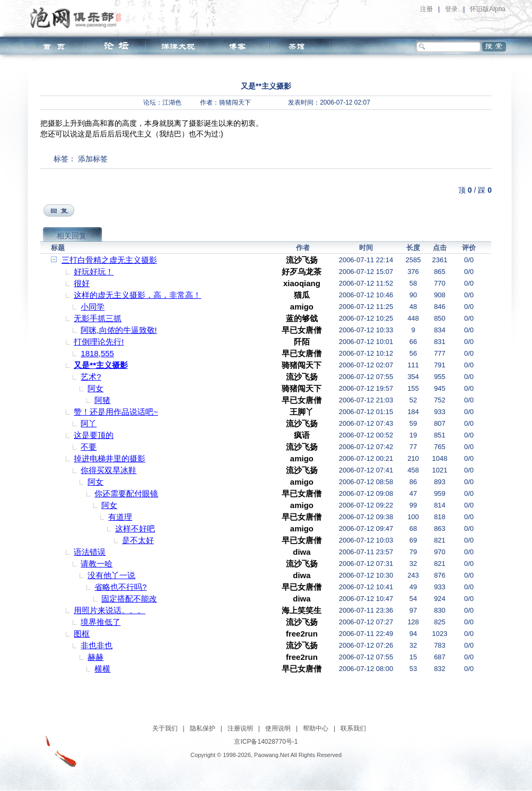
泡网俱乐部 (78, 18)
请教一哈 (97, 564)
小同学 (93, 307)
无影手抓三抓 (98, 318)
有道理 (120, 517)
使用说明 (278, 728)
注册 (426, 9)
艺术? (91, 377)
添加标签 (93, 159)
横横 (102, 669)
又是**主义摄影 (101, 365)
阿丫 (89, 423)
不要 (89, 447)
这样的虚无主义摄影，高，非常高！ (137, 295)
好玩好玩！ (94, 272)
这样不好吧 (135, 528)
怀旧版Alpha (488, 9)
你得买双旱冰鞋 (108, 470)
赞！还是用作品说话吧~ (116, 412)
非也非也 (97, 645)
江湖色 (172, 102)
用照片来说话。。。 (110, 610)
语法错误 (90, 552)
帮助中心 (316, 728)
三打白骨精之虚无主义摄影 (109, 260)
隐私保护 (203, 728)
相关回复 (72, 236)
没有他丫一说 (111, 575)
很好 (82, 283)
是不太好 (138, 540)
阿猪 (102, 400)
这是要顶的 (94, 435)
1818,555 (97, 353)
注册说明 (240, 728)
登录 (451, 9)
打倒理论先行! (99, 342)
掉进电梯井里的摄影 (110, 458)
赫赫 (95, 657)
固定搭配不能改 (129, 599)
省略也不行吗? (120, 587)
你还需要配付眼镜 (126, 493)
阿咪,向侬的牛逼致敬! (119, 330)
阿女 (95, 388)
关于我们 (165, 728)
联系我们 (353, 728)
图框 (82, 634)
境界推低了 (101, 622)
